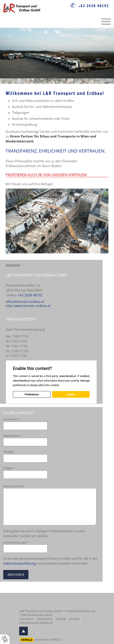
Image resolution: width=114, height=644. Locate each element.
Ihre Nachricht (14, 486)
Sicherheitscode (16, 542)
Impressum (27, 619)
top (23, 631)
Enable (71, 394)
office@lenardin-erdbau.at (25, 302)
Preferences (32, 394)
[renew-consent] (5, 639)
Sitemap (61, 619)
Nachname (12, 436)
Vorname (11, 419)
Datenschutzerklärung (20, 563)
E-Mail (9, 468)
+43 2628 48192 (94, 6)
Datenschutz (45, 619)
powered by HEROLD (48, 639)
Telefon (9, 452)
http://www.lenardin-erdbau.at (28, 306)
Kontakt (74, 619)
